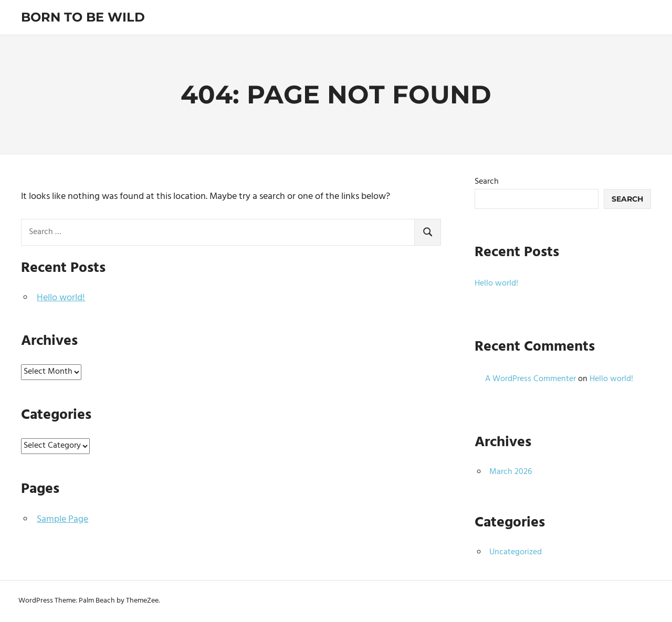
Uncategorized (516, 552)
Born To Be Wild (83, 17)
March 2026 (511, 472)
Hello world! (61, 298)
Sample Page (62, 519)
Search (487, 182)
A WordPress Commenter (531, 379)
